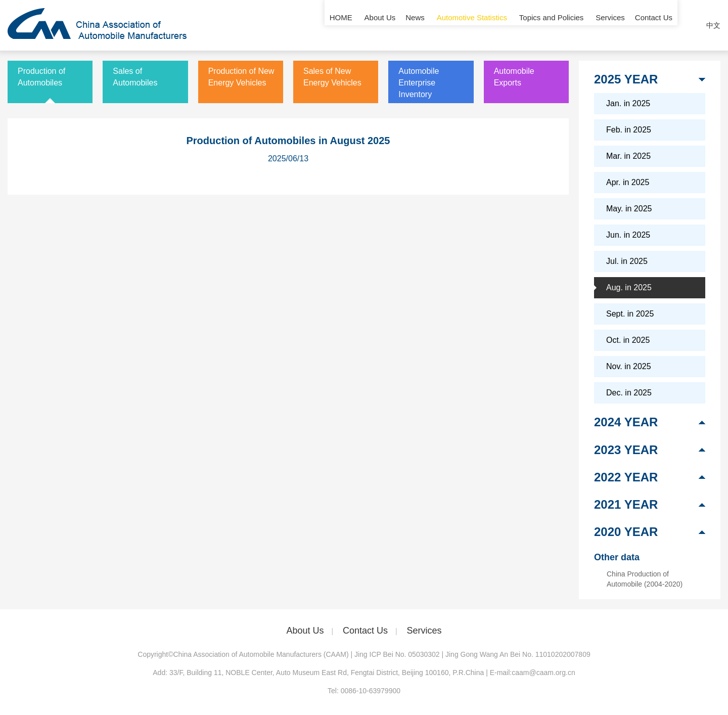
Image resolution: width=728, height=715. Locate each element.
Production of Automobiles (41, 77)
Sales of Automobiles (135, 77)
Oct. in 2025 (628, 340)
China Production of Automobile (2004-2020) (645, 579)
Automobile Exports (514, 77)
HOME (341, 25)
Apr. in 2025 (628, 182)
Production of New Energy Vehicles (241, 77)
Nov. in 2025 (629, 366)
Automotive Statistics (472, 25)
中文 (713, 25)
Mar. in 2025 (628, 156)
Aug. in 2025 (629, 287)
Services (610, 25)
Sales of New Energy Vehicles (332, 77)
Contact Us (654, 25)
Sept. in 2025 (630, 314)
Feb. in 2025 (629, 130)
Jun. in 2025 (628, 235)
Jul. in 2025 (627, 261)
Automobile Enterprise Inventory (419, 83)
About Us (380, 25)
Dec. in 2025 (629, 393)
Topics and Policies (552, 25)
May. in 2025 (629, 209)
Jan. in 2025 (628, 103)
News (415, 25)
